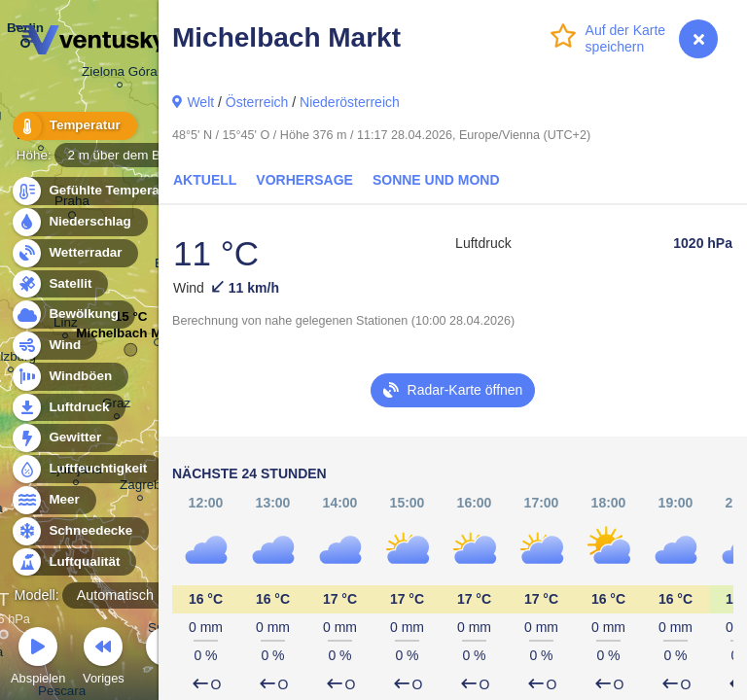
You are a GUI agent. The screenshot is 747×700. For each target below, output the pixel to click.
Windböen (69, 377)
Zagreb (141, 488)
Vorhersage (304, 180)
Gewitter (64, 438)
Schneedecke (79, 531)
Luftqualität (73, 562)
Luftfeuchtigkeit (87, 469)
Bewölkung (72, 315)
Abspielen (38, 659)
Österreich (257, 102)
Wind (53, 346)
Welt (200, 102)
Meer (53, 500)
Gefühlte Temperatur (102, 191)
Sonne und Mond (436, 180)
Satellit (59, 284)
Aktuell (205, 180)
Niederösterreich (350, 102)
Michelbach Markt (131, 338)
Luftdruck (68, 408)
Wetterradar (74, 253)
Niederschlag (79, 222)
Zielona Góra (120, 74)
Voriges (104, 659)
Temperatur (73, 126)
